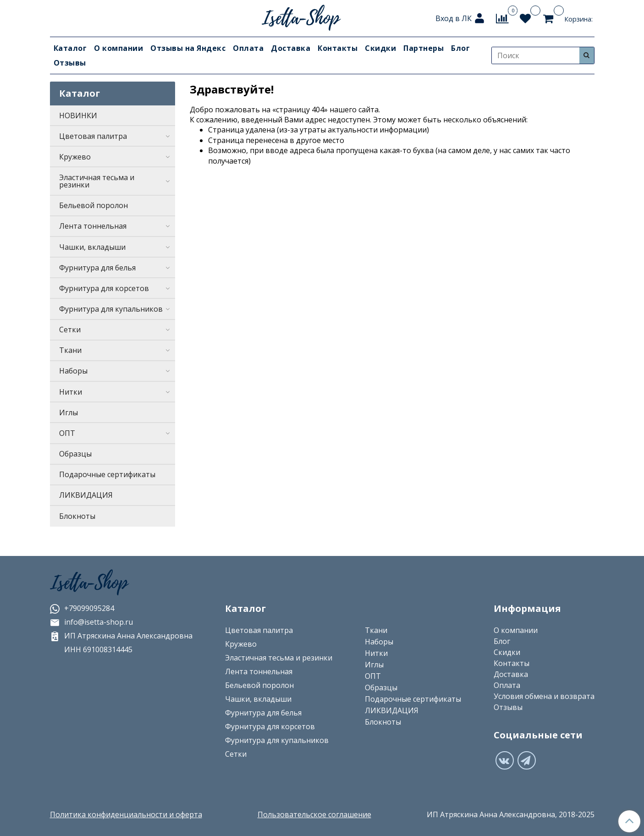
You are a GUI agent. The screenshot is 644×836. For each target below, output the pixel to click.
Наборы (73, 371)
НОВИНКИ (78, 115)
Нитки (71, 392)
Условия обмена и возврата (544, 696)
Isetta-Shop (89, 583)
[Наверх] (629, 821)
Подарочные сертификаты (107, 474)
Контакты (338, 48)
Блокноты (77, 516)
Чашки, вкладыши (92, 247)
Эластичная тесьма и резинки (97, 181)
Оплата (248, 48)
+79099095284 (82, 608)
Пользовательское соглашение (314, 814)
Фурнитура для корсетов (104, 288)
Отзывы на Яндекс (188, 48)
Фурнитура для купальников (111, 309)
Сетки (70, 330)
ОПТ (67, 433)
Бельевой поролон (94, 205)
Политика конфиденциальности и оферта (126, 814)
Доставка (291, 48)
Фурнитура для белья (97, 268)
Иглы (69, 412)
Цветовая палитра (93, 136)
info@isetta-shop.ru (91, 622)
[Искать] (587, 55)
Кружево (75, 157)
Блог (460, 48)
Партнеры (424, 48)
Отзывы (70, 63)
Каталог (70, 48)
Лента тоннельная (93, 226)
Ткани (70, 350)
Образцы (75, 454)
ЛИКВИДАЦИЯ (86, 495)
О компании (118, 48)
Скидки (380, 48)
